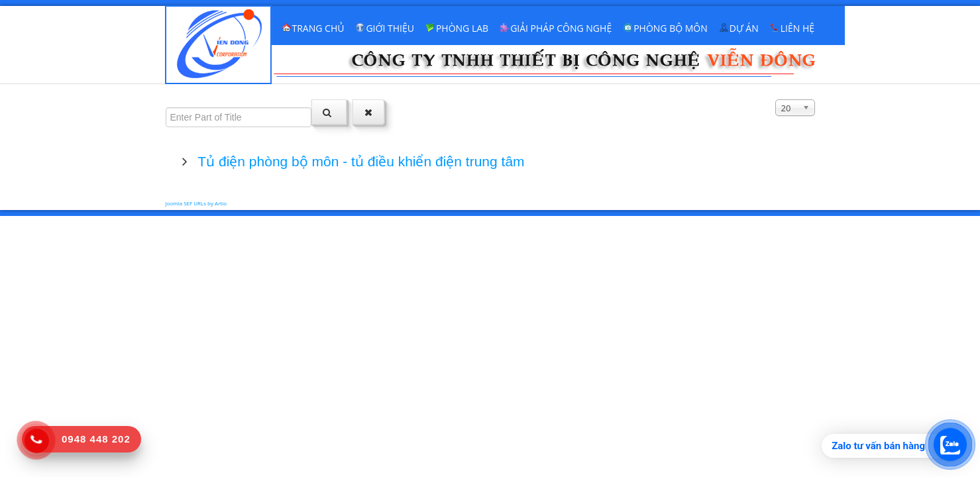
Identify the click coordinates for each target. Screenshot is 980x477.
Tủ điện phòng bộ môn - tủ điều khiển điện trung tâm (359, 161)
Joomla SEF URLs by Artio (196, 203)
